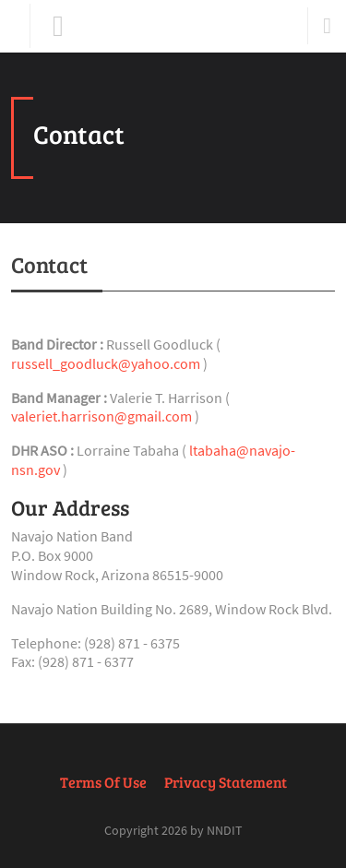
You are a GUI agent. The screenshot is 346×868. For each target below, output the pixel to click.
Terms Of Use (103, 782)
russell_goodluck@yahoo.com (106, 363)
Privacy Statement (226, 782)
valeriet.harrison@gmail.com (101, 416)
